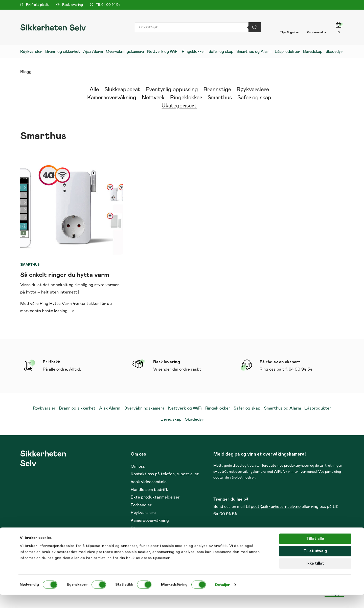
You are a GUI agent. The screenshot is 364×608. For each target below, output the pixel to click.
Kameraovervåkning (112, 98)
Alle (94, 90)
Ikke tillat (315, 577)
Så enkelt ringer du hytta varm (65, 275)
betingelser (246, 478)
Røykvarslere (253, 90)
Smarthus (220, 98)
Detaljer (222, 598)
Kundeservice (316, 32)
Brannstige (217, 90)
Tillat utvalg (315, 564)
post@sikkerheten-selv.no (276, 507)
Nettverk (153, 98)
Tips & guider (290, 32)
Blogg (26, 72)
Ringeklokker (186, 98)
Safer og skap (254, 98)
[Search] (255, 27)
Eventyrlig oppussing (172, 90)
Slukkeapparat (122, 90)
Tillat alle (315, 552)
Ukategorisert (179, 106)
